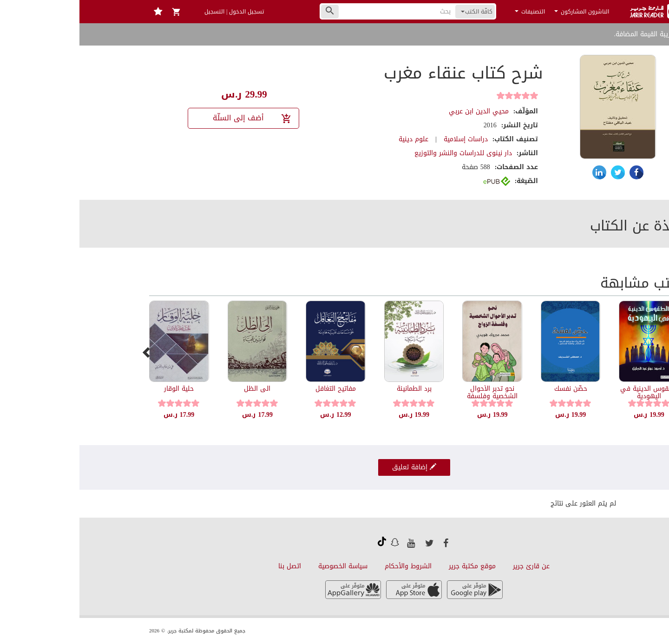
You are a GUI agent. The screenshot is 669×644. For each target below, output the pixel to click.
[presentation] (67, 352)
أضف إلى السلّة (173, 118)
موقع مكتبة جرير (393, 566)
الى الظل (178, 389)
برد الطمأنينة (335, 389)
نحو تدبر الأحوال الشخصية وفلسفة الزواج (413, 396)
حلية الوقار (99, 389)
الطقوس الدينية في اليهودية (570, 392)
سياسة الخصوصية (263, 566)
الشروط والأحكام (329, 566)
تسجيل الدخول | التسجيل (155, 12)
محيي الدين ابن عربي (399, 111)
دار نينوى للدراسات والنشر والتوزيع (384, 153)
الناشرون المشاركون (502, 12)
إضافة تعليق (335, 467)
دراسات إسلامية (386, 139)
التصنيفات (450, 12)
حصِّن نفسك (491, 389)
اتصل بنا (210, 566)
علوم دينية (334, 139)
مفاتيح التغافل (256, 389)
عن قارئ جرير (452, 566)
